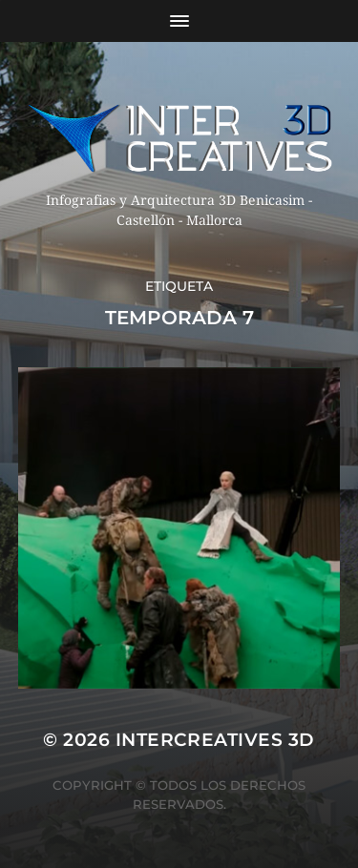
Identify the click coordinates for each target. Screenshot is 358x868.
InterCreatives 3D (215, 740)
